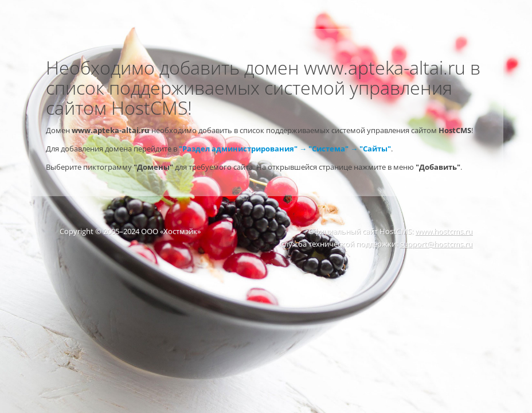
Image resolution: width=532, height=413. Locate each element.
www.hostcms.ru (444, 231)
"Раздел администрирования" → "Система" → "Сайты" (285, 149)
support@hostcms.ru (436, 244)
